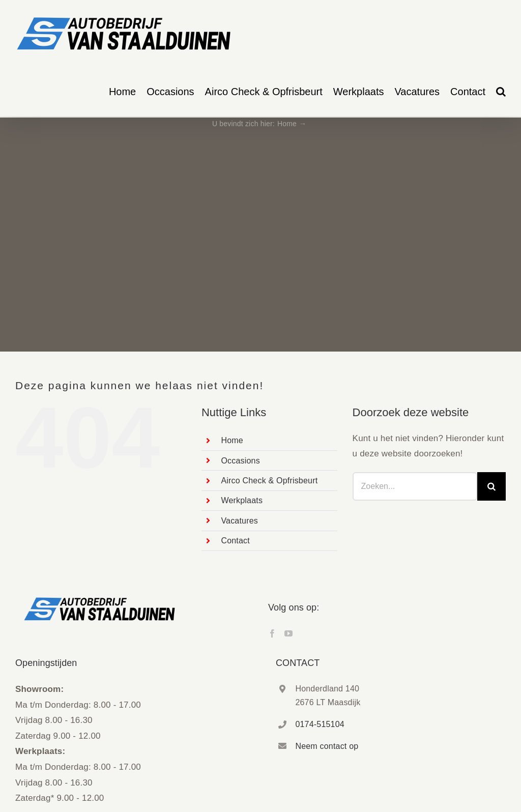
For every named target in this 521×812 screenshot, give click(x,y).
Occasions (240, 461)
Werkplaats (242, 500)
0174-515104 (320, 724)
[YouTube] (288, 633)
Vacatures (239, 521)
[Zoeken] (491, 486)
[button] (501, 92)
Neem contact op (327, 746)
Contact (235, 541)
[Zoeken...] (415, 486)
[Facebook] (272, 633)
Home (232, 440)
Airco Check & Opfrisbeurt (269, 481)
